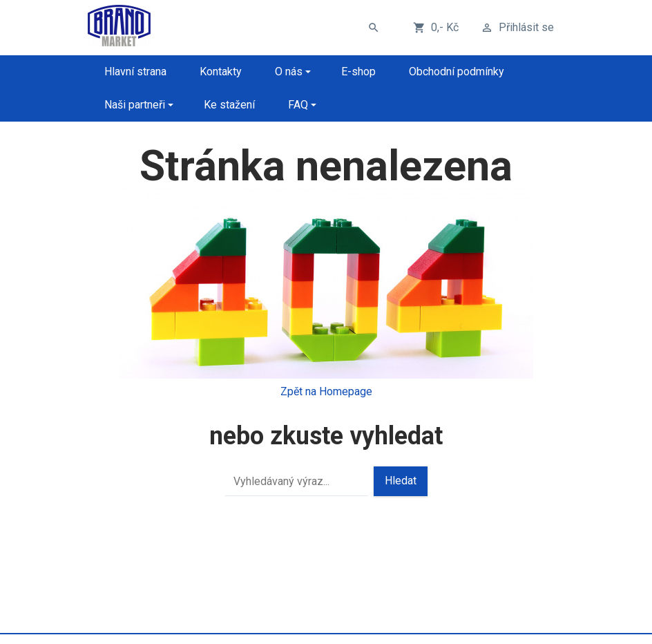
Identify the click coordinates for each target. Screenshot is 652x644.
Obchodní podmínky (457, 72)
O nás (289, 72)
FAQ (298, 105)
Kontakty (221, 72)
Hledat (401, 481)
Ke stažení (229, 105)
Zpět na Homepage (326, 391)
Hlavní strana (135, 72)
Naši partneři (135, 105)
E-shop (358, 72)
